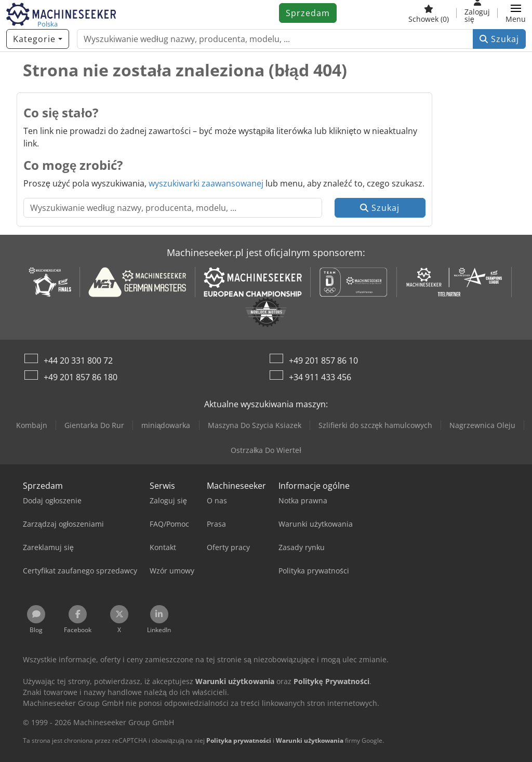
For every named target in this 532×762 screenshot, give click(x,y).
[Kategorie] (38, 39)
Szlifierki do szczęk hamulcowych (376, 425)
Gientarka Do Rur (94, 425)
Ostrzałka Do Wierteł (266, 450)
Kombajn (32, 425)
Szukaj (499, 39)
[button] (516, 13)
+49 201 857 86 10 (323, 360)
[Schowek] (429, 13)
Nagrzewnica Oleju (482, 425)
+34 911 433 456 (320, 377)
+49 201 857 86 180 (81, 377)
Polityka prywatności (239, 740)
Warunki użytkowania (310, 740)
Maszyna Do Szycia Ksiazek (255, 425)
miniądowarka (166, 425)
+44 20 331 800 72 (78, 360)
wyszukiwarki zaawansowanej (206, 183)
